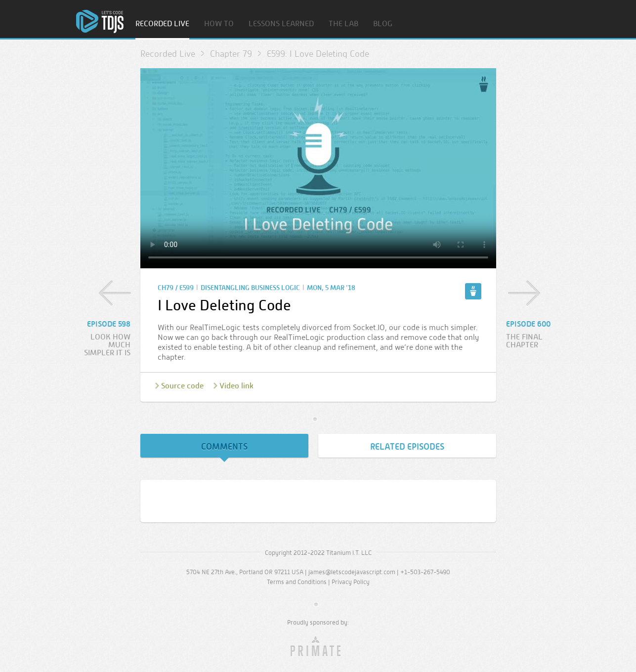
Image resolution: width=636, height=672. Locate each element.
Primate (318, 647)
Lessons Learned (281, 24)
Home (100, 21)
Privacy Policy (351, 582)
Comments (224, 447)
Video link (236, 386)
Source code (182, 386)
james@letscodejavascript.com (352, 572)
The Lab (343, 24)
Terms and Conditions (297, 582)
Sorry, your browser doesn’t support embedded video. (318, 168)
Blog (383, 24)
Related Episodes (407, 447)
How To (219, 24)
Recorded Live (162, 24)
